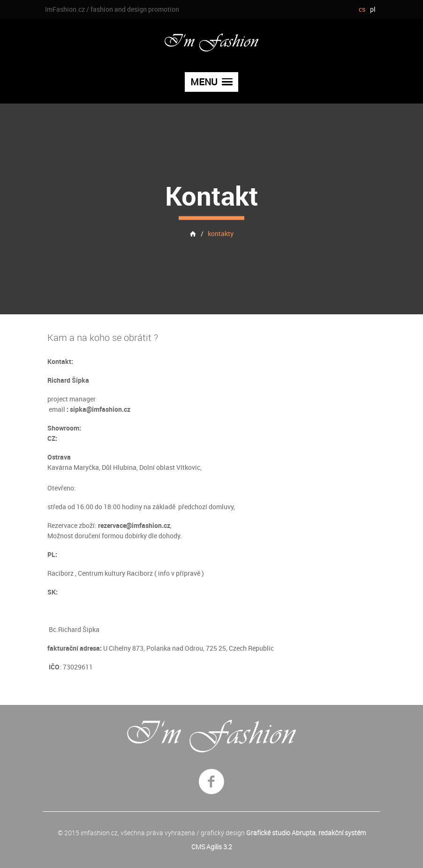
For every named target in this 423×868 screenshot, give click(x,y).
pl (373, 9)
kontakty (221, 233)
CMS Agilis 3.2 (212, 847)
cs (362, 9)
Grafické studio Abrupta (281, 833)
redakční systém (342, 833)
